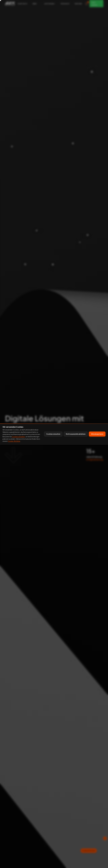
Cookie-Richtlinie (14, 441)
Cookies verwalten (18, 437)
